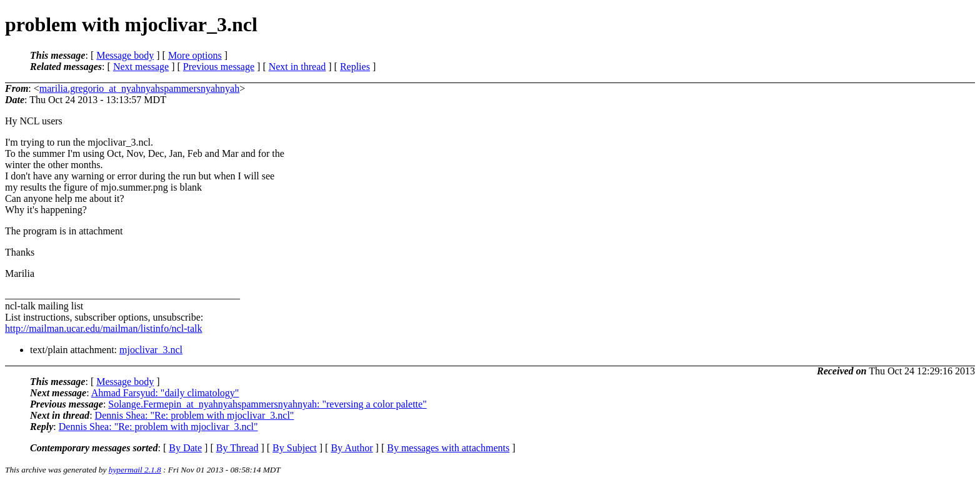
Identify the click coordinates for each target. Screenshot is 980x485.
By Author (352, 448)
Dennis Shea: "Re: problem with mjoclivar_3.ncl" (195, 415)
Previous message (219, 67)
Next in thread (297, 67)
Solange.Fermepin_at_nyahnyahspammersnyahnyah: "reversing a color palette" (267, 404)
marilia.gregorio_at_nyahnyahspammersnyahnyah (139, 88)
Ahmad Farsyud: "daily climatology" (165, 393)
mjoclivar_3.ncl (151, 350)
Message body (125, 55)
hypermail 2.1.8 (135, 470)
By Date (185, 448)
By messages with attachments (448, 448)
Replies (355, 67)
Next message (141, 67)
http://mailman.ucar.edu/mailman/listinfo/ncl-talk (103, 328)
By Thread (237, 448)
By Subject (295, 448)
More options (195, 55)
